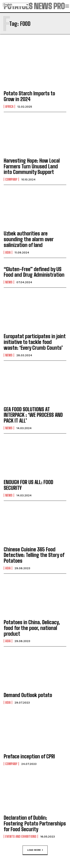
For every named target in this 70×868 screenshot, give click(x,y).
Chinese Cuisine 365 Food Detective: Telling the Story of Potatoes (34, 555)
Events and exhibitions (21, 836)
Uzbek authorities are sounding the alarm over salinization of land (29, 239)
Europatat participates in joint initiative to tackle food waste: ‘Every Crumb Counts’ (35, 342)
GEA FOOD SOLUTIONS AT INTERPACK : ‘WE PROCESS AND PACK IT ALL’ (33, 415)
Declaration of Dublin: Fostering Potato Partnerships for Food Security (35, 823)
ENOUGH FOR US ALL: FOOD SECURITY (28, 485)
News (9, 282)
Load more (35, 850)
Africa (9, 106)
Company (11, 179)
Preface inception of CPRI (29, 756)
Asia (8, 252)
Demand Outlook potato (28, 695)
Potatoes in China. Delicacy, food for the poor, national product (32, 628)
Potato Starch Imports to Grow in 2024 (29, 96)
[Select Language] (16, 5)
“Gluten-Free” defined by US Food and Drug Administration (34, 272)
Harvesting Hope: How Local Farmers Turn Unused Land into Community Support (32, 166)
